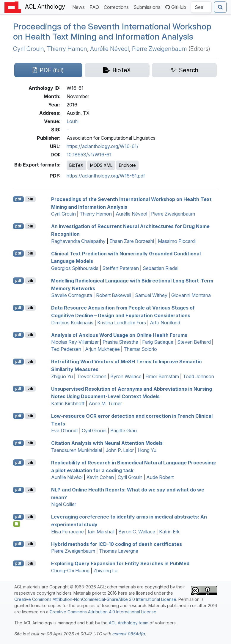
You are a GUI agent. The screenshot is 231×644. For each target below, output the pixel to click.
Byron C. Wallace (137, 532)
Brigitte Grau (124, 431)
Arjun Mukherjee (102, 349)
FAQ (95, 7)
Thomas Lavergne (119, 551)
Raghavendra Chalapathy (78, 241)
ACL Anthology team (129, 623)
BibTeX (76, 165)
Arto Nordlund (165, 323)
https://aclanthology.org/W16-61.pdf (106, 176)
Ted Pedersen (66, 349)
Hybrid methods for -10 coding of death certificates (117, 544)
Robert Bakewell (114, 295)
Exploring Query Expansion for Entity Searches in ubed (120, 563)
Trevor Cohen (92, 376)
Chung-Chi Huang (70, 571)
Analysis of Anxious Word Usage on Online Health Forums (119, 335)
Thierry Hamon (67, 49)
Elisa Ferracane (67, 532)
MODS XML (101, 165)
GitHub (176, 7)
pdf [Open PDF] (18, 199)
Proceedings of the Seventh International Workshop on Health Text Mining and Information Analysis (112, 32)
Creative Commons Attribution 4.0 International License (103, 612)
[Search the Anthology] (201, 7)
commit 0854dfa (129, 634)
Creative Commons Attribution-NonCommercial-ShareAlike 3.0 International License (95, 599)
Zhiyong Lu (105, 571)
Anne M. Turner (105, 403)
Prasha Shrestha (120, 342)
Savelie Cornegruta (72, 295)
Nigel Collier (64, 504)
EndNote (127, 165)
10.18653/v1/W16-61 (89, 155)
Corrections (117, 7)
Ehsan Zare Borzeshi (132, 241)
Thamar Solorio (140, 349)
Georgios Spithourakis (75, 268)
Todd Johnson (198, 376)
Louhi (73, 121)
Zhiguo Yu (62, 376)
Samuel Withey (151, 295)
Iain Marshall (101, 532)
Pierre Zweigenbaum (159, 49)
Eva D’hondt (65, 431)
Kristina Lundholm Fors (122, 323)
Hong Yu (147, 450)
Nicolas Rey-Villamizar (75, 342)
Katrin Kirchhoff (68, 403)
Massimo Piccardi (177, 241)
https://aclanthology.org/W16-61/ (103, 146)
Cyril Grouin (29, 49)
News (80, 7)
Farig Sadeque (158, 342)
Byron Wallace (126, 376)
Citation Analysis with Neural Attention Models (107, 443)
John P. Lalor (120, 450)
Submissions (148, 7)
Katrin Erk (169, 532)
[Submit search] (220, 7)
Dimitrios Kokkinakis (72, 323)
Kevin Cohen (100, 477)
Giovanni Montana (191, 295)
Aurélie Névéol (110, 49)
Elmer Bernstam (162, 376)
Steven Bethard (194, 342)
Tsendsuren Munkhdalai (77, 450)
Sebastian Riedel (161, 268)
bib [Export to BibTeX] (30, 199)
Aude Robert (160, 477)
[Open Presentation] (17, 524)
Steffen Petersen (121, 268)
